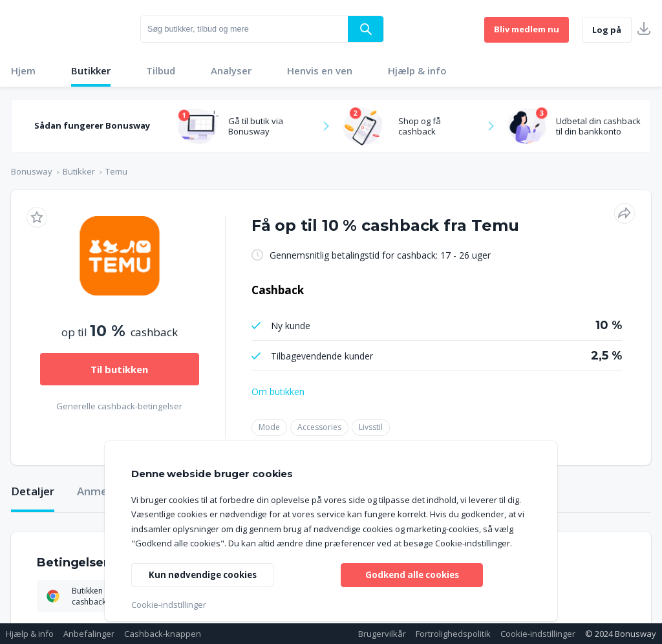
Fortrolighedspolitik (453, 634)
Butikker (91, 70)
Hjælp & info (417, 70)
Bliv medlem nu (527, 29)
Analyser (231, 70)
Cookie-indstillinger (538, 634)
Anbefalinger (89, 634)
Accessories (319, 427)
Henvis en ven (320, 70)
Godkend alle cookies (412, 574)
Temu (116, 171)
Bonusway (32, 171)
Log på (607, 30)
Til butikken (119, 369)
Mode (269, 427)
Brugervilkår (382, 634)
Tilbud (161, 70)
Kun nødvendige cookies (205, 574)
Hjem (23, 70)
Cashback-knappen (163, 634)
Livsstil (371, 427)
